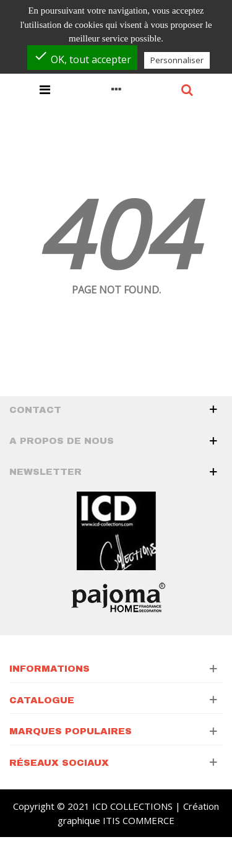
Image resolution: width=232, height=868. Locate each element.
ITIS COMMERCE (139, 820)
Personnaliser (177, 60)
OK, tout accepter (82, 57)
